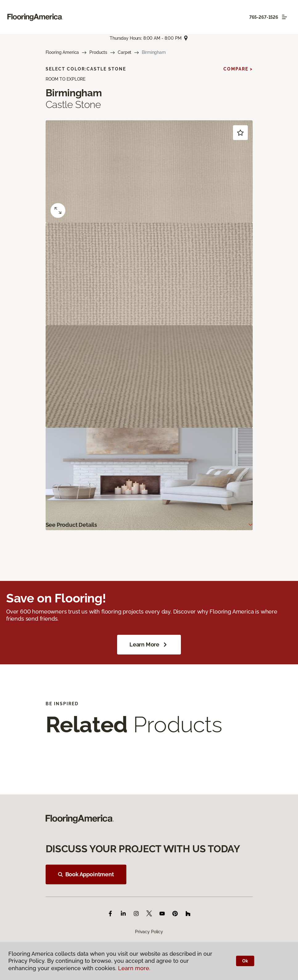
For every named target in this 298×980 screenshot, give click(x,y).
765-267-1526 (264, 17)
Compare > (238, 69)
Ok (245, 961)
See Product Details (71, 525)
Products (98, 52)
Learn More (149, 645)
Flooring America (62, 52)
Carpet (125, 52)
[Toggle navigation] (284, 17)
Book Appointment (86, 874)
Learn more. (134, 968)
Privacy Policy (149, 932)
